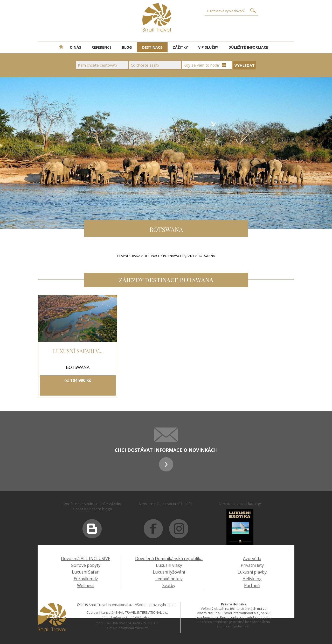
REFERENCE (102, 47)
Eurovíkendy (86, 579)
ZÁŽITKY (180, 47)
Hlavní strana (129, 256)
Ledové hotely (169, 579)
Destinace (152, 256)
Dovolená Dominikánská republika (169, 559)
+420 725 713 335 (146, 623)
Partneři (252, 585)
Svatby (169, 585)
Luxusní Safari (86, 572)
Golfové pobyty (86, 565)
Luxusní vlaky (169, 565)
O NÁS (75, 47)
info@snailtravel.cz (133, 628)
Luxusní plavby (252, 572)
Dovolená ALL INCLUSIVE (86, 559)
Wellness (86, 585)
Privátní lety (252, 565)
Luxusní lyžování (169, 572)
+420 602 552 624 (118, 623)
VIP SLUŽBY (208, 47)
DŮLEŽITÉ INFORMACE (248, 47)
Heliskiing (252, 579)
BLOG (127, 47)
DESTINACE (152, 47)
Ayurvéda (252, 559)
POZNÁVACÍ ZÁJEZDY (179, 256)
